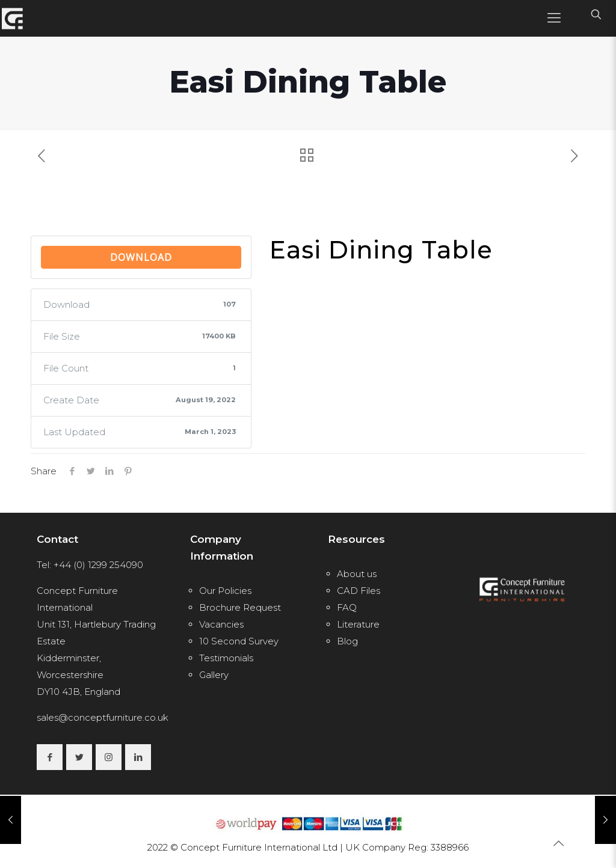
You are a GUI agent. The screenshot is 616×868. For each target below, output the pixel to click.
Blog (347, 641)
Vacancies (221, 624)
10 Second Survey (239, 641)
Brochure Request (240, 607)
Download (141, 257)
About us (357, 574)
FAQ (347, 607)
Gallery (214, 675)
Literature (358, 624)
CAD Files (359, 591)
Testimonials (226, 658)
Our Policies (225, 591)
